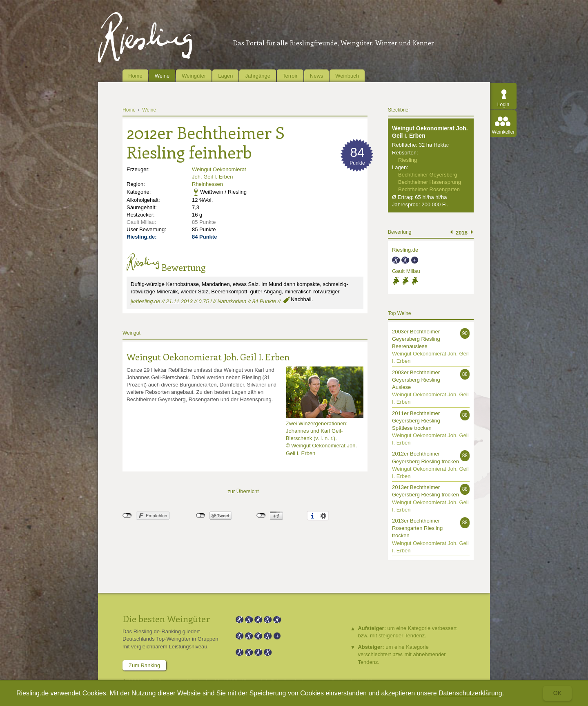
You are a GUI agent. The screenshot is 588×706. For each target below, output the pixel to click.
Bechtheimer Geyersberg (428, 175)
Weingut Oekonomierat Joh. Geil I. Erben (208, 357)
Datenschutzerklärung (470, 693)
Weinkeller (503, 132)
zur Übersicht (243, 491)
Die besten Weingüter (166, 619)
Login (503, 105)
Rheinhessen (207, 184)
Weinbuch (347, 76)
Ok (557, 693)
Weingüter (194, 76)
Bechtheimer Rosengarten (429, 189)
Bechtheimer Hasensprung (430, 182)
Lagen (225, 76)
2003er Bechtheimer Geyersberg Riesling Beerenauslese (416, 339)
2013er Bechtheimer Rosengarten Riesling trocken (417, 528)
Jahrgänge (257, 76)
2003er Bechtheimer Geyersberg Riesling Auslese (416, 380)
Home (135, 76)
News (317, 76)
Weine (162, 76)
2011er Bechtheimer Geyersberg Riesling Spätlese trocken (416, 421)
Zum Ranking (144, 665)
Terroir (290, 76)
